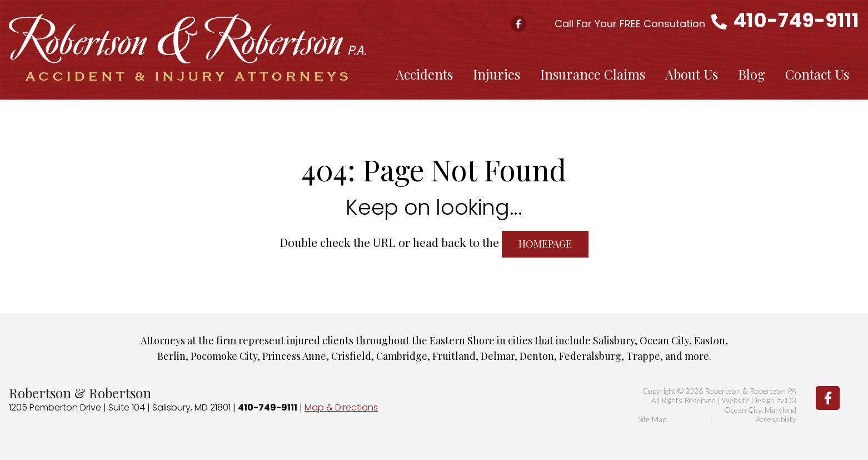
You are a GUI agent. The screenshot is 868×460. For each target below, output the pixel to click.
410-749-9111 (796, 20)
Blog (752, 74)
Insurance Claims (593, 74)
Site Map (652, 419)
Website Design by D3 (759, 400)
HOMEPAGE (545, 244)
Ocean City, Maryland (760, 410)
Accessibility (776, 419)
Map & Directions (341, 407)
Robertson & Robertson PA (750, 391)
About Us (692, 74)
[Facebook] (828, 398)
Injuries (497, 74)
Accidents (424, 74)
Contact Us (817, 74)
